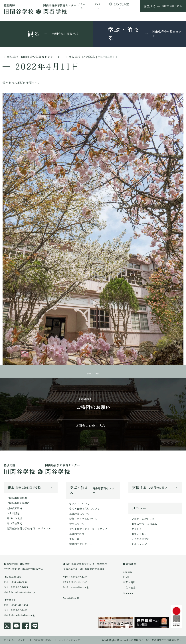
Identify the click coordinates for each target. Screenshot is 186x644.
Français (128, 592)
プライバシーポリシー (16, 639)
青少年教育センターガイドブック (88, 529)
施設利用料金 (77, 534)
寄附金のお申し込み (90, 426)
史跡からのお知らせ (143, 520)
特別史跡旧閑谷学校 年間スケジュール (29, 528)
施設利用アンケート (81, 544)
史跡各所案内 (14, 509)
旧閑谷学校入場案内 (18, 504)
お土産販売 (13, 513)
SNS (97, 4)
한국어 (127, 577)
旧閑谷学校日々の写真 (144, 525)
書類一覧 (74, 539)
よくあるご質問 (140, 540)
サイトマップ (139, 544)
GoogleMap (70, 602)
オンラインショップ (74, 639)
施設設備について (79, 514)
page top (93, 372)
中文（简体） (130, 582)
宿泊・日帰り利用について (84, 509)
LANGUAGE (121, 4)
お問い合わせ (139, 534)
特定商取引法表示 (46, 639)
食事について (77, 524)
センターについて (79, 504)
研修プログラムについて (83, 519)
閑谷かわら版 (14, 519)
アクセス (82, 6)
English (127, 572)
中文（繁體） (130, 587)
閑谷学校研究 (14, 524)
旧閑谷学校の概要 (17, 499)
